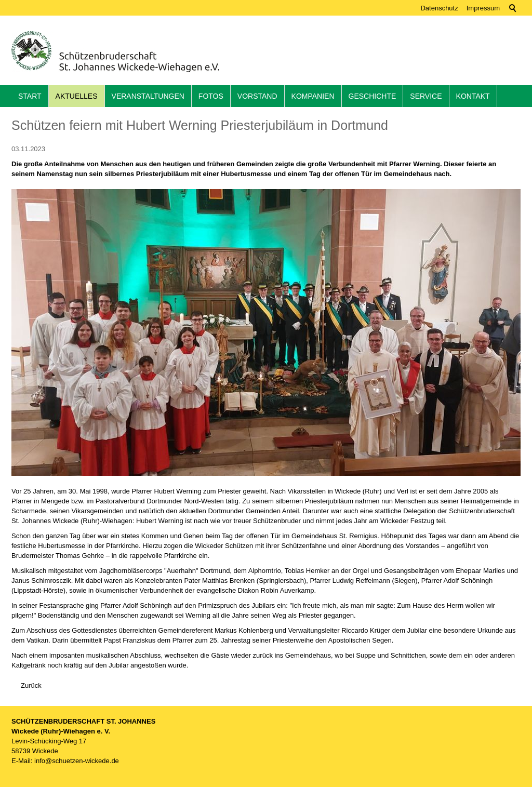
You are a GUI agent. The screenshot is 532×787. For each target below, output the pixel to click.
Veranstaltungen (148, 96)
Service (426, 96)
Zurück (31, 685)
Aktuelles (77, 96)
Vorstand (257, 96)
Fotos (211, 96)
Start (30, 96)
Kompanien (313, 96)
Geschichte (373, 96)
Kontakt (473, 96)
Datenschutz (439, 8)
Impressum (483, 8)
